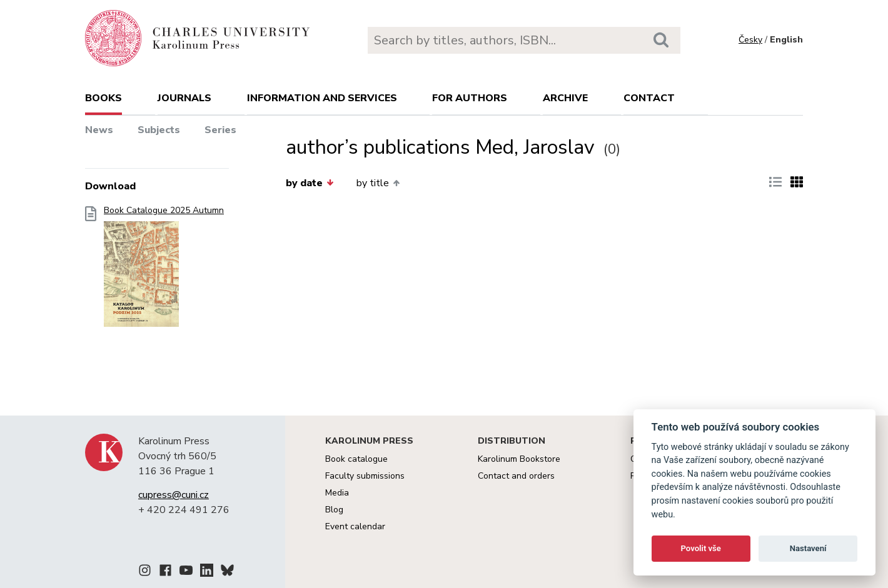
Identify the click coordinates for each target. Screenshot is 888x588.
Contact (649, 98)
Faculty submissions (365, 476)
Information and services (322, 98)
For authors (470, 98)
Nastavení (808, 548)
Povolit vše (701, 548)
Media (337, 493)
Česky (750, 40)
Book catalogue (356, 459)
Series (220, 130)
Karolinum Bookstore (519, 459)
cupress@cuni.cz (174, 495)
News (99, 130)
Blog (334, 510)
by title (378, 183)
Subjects (159, 130)
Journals (184, 98)
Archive (565, 98)
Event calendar (355, 526)
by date (310, 183)
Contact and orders (516, 476)
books (103, 98)
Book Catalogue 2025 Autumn (164, 270)
